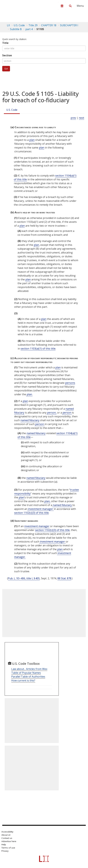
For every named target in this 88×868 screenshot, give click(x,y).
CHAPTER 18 (49, 25)
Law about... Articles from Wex (29, 669)
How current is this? (23, 680)
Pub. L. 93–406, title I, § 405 (24, 578)
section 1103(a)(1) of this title (38, 349)
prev (73, 118)
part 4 (29, 29)
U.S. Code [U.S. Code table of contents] (19, 25)
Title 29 (33, 25)
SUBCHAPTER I (69, 25)
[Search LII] (70, 6)
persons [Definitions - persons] (70, 383)
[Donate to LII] (62, 6)
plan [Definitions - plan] (32, 140)
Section (7, 55)
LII (8, 25)
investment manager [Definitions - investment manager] (41, 509)
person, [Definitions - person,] (51, 413)
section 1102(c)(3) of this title (31, 513)
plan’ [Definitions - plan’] (21, 497)
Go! (6, 69)
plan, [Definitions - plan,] (47, 501)
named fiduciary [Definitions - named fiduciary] (30, 420)
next (81, 118)
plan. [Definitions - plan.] (29, 394)
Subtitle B (16, 29)
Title (5, 43)
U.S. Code (12, 110)
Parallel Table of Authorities (28, 677)
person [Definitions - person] (67, 413)
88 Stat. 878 (64, 578)
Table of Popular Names (26, 673)
